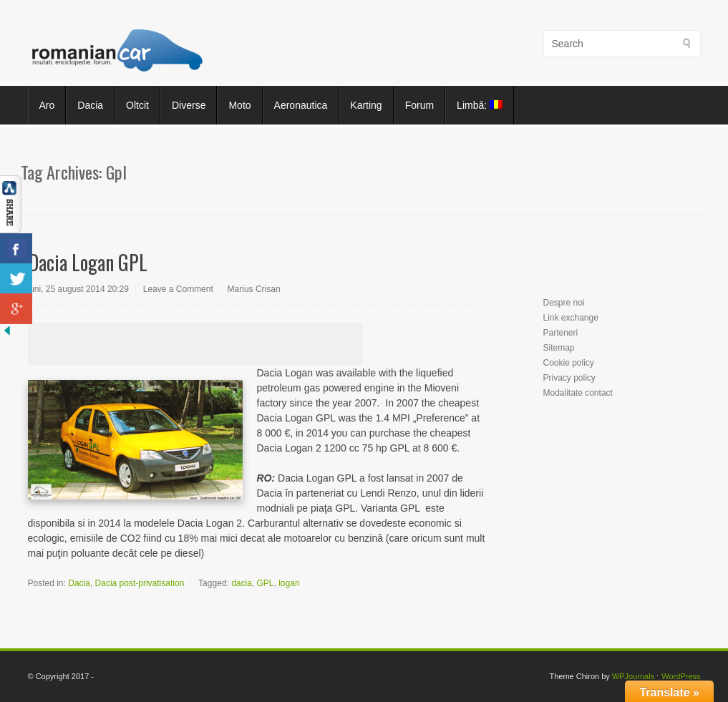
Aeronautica (301, 105)
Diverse (189, 105)
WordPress (681, 676)
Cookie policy (569, 363)
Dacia (90, 105)
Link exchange (571, 318)
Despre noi (564, 303)
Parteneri (561, 333)
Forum (419, 105)
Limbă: (480, 105)
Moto (239, 105)
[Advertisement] (195, 344)
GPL (266, 583)
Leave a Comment (178, 289)
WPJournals (633, 676)
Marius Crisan (254, 289)
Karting (366, 105)
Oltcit (137, 105)
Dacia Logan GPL (88, 262)
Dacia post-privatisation (140, 583)
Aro (47, 105)
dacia (242, 583)
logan (289, 583)
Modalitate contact (578, 393)
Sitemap (559, 348)
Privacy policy (569, 378)
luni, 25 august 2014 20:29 (78, 289)
